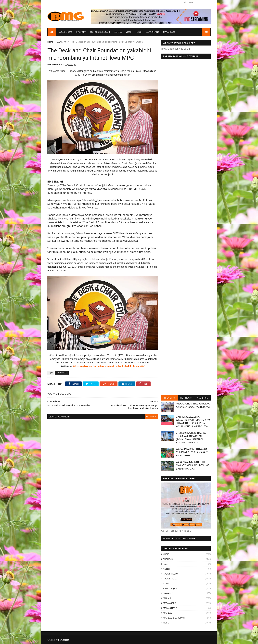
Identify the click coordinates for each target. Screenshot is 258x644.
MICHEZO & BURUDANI (174, 618)
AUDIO (139, 32)
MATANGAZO (169, 32)
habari (166, 569)
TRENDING (169, 398)
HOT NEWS (186, 398)
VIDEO (129, 32)
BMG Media (64, 640)
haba (166, 564)
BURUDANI (168, 559)
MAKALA (118, 32)
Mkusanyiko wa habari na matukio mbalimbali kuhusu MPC (108, 364)
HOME (166, 584)
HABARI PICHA (63, 42)
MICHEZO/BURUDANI (100, 32)
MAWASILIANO (152, 32)
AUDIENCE (202, 398)
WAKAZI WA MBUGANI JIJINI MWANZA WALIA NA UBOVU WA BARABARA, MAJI (193, 466)
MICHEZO (168, 613)
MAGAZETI (81, 32)
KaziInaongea (170, 589)
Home (50, 42)
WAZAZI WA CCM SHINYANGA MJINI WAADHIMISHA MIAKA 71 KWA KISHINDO (192, 453)
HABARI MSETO (65, 32)
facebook (149, 414)
